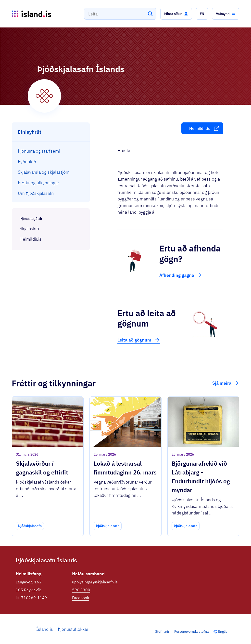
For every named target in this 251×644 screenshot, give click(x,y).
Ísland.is (45, 629)
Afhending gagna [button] (181, 275)
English (224, 631)
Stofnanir (162, 631)
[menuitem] (51, 151)
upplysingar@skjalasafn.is (95, 582)
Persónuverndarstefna (191, 631)
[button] (176, 14)
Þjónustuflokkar (73, 629)
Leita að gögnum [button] (139, 340)
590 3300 (81, 590)
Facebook (81, 598)
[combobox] (120, 14)
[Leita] (150, 14)
